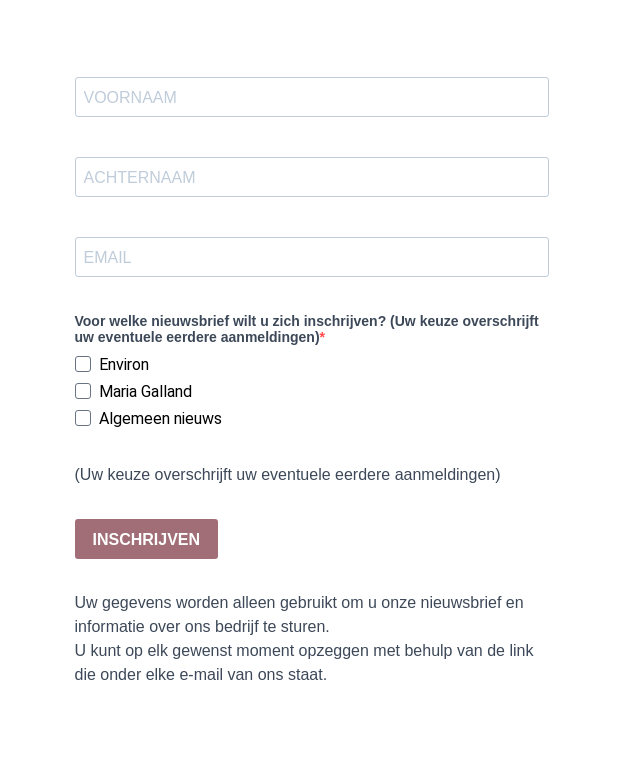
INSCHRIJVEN (147, 539)
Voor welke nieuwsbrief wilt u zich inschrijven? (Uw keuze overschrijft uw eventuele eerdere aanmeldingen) (307, 329)
